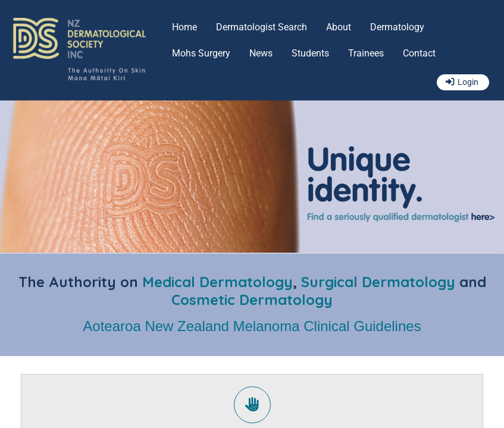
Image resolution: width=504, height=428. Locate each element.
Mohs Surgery (201, 53)
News (261, 53)
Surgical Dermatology (378, 282)
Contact (419, 53)
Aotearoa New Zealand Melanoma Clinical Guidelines (252, 326)
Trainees (366, 53)
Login (468, 82)
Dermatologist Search (262, 27)
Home (184, 27)
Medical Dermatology (217, 282)
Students (310, 53)
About (339, 27)
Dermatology (397, 27)
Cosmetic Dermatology (252, 300)
